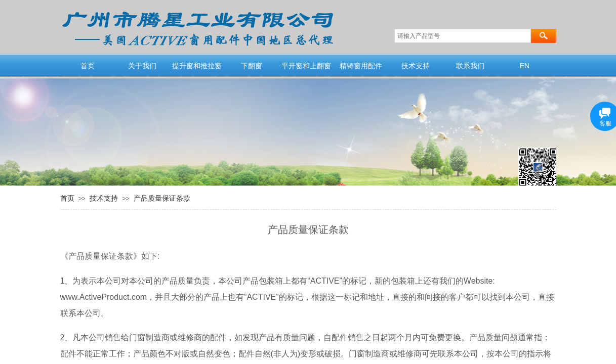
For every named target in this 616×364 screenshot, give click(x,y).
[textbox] (463, 36)
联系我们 (470, 66)
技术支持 (416, 66)
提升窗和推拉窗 (197, 66)
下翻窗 (252, 66)
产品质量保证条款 (162, 198)
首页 (88, 66)
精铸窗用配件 (361, 66)
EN (525, 66)
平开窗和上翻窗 (306, 66)
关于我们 (142, 66)
